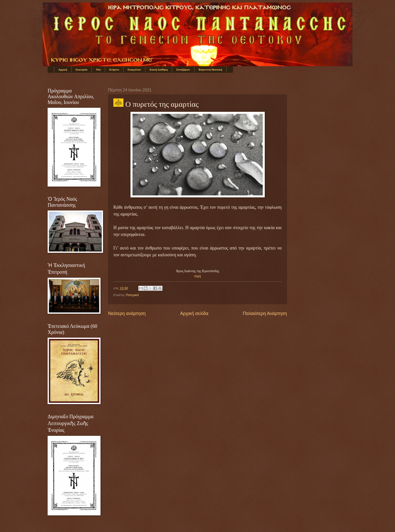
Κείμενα (114, 69)
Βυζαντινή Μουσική (210, 69)
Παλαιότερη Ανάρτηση (265, 313)
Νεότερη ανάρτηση (127, 313)
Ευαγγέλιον (134, 69)
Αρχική (63, 69)
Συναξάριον (183, 69)
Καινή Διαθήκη (159, 69)
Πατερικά (132, 295)
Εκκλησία (81, 69)
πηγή (198, 276)
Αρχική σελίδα (194, 313)
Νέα (98, 69)
